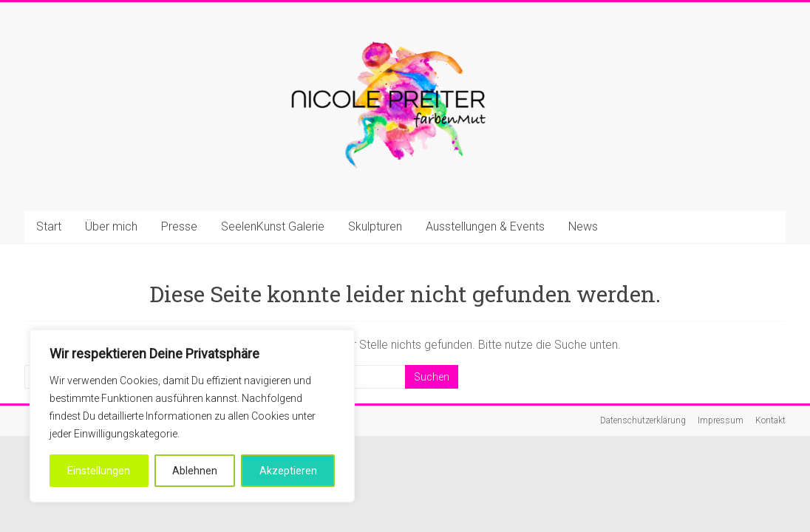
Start (49, 226)
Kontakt (770, 420)
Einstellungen (99, 471)
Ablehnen (195, 471)
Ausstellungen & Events (485, 226)
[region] (192, 416)
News (583, 226)
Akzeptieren (288, 471)
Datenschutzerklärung (643, 420)
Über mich (111, 226)
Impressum (721, 420)
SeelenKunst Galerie (273, 226)
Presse (179, 226)
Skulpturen (375, 226)
